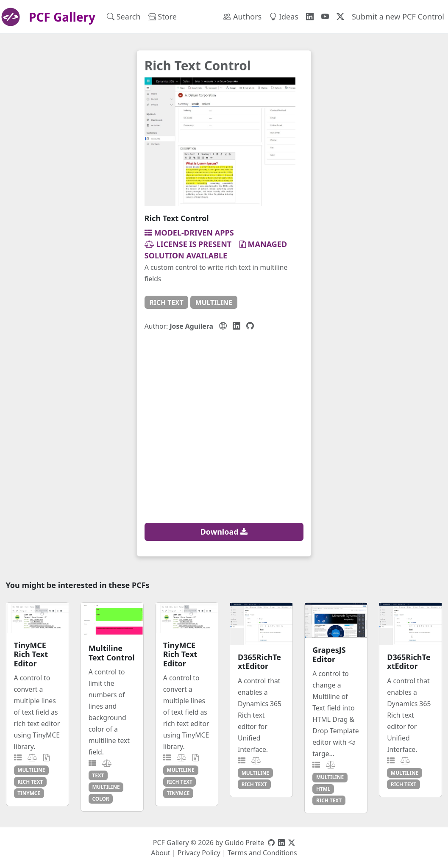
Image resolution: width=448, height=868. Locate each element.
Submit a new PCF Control (398, 17)
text (98, 775)
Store (163, 17)
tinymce (29, 793)
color (100, 799)
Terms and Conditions (262, 853)
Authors (242, 17)
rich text (166, 302)
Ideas (284, 17)
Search (124, 17)
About (160, 853)
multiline (214, 302)
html (323, 789)
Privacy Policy (199, 853)
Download (224, 532)
